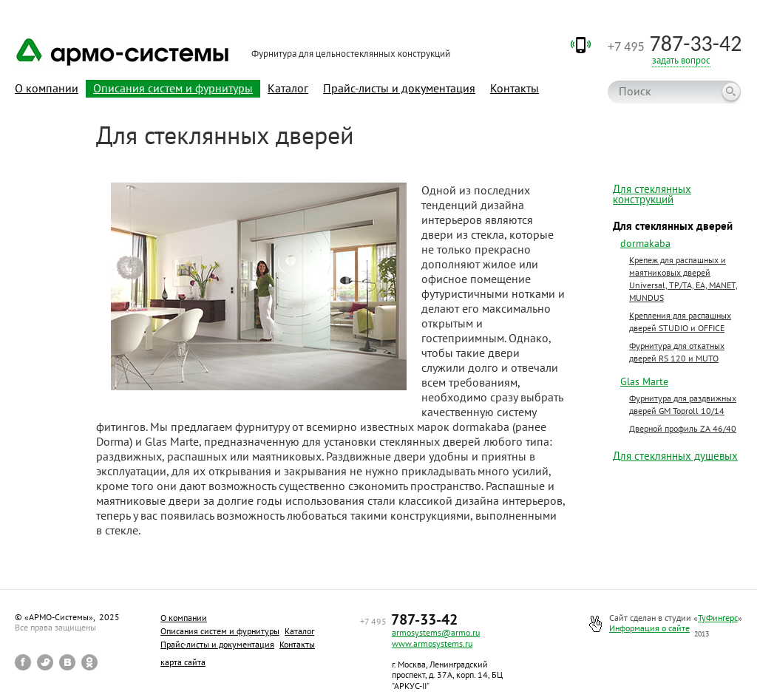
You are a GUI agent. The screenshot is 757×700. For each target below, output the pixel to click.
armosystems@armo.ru (436, 632)
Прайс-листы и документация (399, 88)
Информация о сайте (649, 628)
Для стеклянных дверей (673, 226)
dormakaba (645, 243)
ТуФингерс (718, 618)
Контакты (515, 88)
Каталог (288, 88)
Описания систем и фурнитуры (173, 88)
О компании (47, 88)
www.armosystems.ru (432, 643)
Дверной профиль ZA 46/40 (683, 428)
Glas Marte (644, 381)
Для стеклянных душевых (675, 456)
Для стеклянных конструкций (652, 194)
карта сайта (183, 662)
